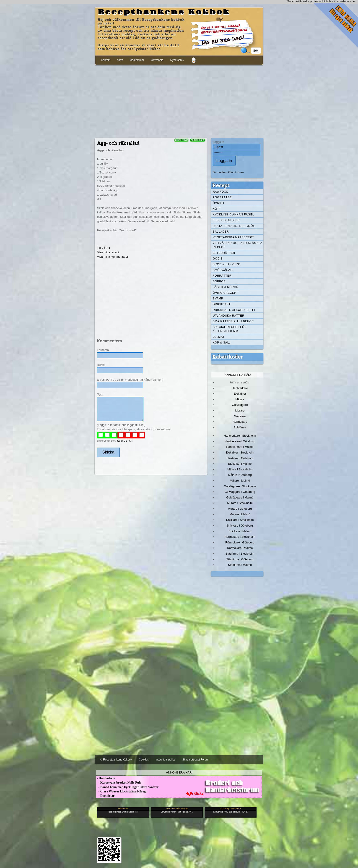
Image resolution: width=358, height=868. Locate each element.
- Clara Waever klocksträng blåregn (122, 791)
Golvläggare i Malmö (240, 497)
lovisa (104, 248)
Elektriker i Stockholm (240, 452)
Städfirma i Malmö (240, 565)
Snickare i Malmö (240, 531)
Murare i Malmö (240, 514)
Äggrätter (222, 197)
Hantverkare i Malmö (240, 447)
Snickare (240, 416)
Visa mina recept (108, 252)
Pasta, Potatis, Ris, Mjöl (234, 226)
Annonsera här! (238, 375)
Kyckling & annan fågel (233, 215)
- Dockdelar (105, 796)
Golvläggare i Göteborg (240, 492)
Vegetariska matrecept (233, 237)
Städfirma (240, 427)
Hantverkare (240, 388)
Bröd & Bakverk (226, 264)
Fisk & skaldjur (226, 220)
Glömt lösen (236, 172)
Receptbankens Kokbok (164, 12)
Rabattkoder (228, 357)
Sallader (221, 232)
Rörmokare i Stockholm (240, 537)
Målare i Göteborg (240, 475)
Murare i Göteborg (240, 509)
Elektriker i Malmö (240, 464)
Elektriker (240, 394)
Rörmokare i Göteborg (240, 542)
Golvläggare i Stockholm (240, 486)
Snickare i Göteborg (240, 526)
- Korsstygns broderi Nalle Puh (118, 783)
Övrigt (219, 203)
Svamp (218, 299)
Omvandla (157, 60)
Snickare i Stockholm (240, 520)
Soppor (219, 281)
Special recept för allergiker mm (230, 329)
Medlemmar (137, 60)
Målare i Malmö (240, 481)
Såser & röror (226, 287)
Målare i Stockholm (240, 469)
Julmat (219, 337)
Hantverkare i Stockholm (240, 436)
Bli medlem (220, 172)
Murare (240, 410)
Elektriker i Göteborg (240, 458)
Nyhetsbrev (177, 60)
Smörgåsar (223, 270)
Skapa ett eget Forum (195, 760)
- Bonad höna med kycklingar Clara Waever (127, 787)
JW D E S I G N (125, 441)
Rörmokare (240, 422)
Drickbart (222, 304)
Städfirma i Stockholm (240, 554)
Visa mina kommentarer (113, 257)
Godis (218, 259)
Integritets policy (165, 760)
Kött (217, 209)
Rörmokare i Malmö (240, 548)
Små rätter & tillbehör (233, 321)
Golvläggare (240, 405)
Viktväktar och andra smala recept (238, 245)
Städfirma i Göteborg (240, 559)
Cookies (144, 760)
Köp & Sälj (222, 343)
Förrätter (222, 276)
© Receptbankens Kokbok (116, 760)
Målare (240, 399)
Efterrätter (224, 253)
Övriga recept (225, 293)
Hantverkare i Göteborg (240, 441)
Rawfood (221, 192)
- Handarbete (105, 778)
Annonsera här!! (180, 772)
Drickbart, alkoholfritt (234, 310)
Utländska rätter (229, 316)
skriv (120, 60)
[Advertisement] (179, 101)
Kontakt (106, 60)
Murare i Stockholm (240, 503)
